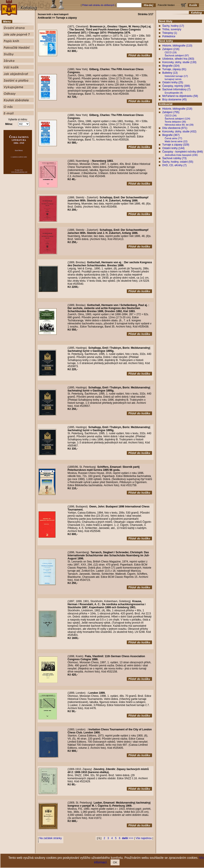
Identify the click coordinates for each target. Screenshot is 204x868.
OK (115, 862)
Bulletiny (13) (170, 73)
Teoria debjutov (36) (175, 122)
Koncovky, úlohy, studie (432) (179, 132)
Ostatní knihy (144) (173, 148)
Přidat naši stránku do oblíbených (98, 5)
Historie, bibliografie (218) (177, 109)
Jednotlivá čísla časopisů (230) (181, 155)
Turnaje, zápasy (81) (174, 69)
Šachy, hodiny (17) (173, 26)
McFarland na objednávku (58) (180, 96)
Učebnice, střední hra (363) (178, 59)
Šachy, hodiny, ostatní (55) (178, 162)
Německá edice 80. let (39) (179, 125)
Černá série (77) (173, 138)
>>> (128, 838)
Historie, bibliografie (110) (177, 46)
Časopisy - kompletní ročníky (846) (183, 152)
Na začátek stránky (50, 838)
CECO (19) (171, 52)
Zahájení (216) (171, 49)
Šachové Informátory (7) (176, 89)
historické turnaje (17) (176, 76)
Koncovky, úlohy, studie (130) (179, 62)
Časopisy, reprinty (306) (176, 86)
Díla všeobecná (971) (175, 128)
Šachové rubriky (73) (174, 158)
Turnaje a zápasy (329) (176, 145)
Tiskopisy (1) (170, 33)
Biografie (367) (171, 135)
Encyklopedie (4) (174, 93)
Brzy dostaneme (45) (174, 100)
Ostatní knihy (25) (173, 82)
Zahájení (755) (171, 112)
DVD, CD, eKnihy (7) (174, 165)
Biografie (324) (171, 66)
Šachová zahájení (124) (177, 119)
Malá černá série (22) (176, 141)
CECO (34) (171, 116)
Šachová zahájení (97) (177, 55)
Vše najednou (144, 838)
